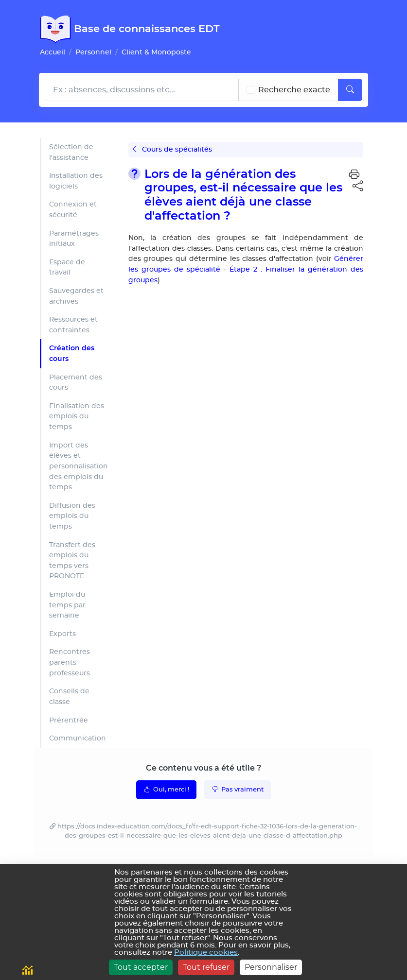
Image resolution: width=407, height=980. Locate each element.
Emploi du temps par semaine (67, 605)
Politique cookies (206, 953)
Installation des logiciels (76, 181)
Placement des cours (76, 383)
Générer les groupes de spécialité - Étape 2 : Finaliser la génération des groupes (246, 269)
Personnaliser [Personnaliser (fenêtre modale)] (271, 967)
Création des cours (72, 353)
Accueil (53, 52)
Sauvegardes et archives (76, 296)
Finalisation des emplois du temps (77, 416)
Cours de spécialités (172, 149)
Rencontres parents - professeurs (70, 662)
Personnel (93, 52)
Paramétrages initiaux (74, 239)
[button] (354, 175)
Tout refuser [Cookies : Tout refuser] (206, 967)
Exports (62, 634)
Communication (78, 738)
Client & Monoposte (156, 52)
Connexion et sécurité (73, 210)
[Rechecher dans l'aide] (142, 90)
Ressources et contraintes (73, 325)
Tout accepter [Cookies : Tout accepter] (141, 967)
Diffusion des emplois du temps (72, 516)
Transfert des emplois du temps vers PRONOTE (72, 561)
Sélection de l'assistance (71, 152)
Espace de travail (67, 267)
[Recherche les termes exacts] (250, 90)
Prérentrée (69, 720)
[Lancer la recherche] (350, 90)
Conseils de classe (69, 696)
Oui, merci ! (166, 789)
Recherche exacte (294, 90)
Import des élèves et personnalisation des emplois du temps (79, 466)
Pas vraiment (238, 789)
